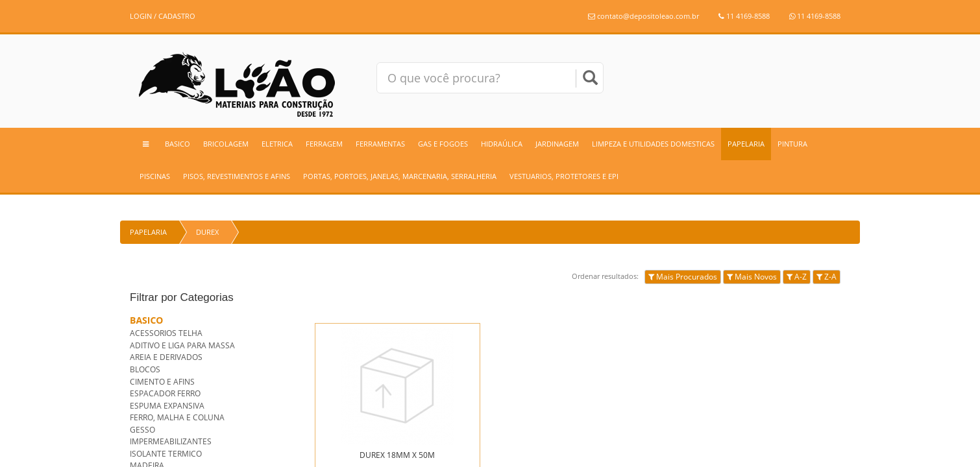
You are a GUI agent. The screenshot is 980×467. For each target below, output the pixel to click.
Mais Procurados (683, 277)
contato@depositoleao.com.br (643, 16)
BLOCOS (145, 369)
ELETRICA (277, 144)
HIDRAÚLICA (502, 144)
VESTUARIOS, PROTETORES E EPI (564, 176)
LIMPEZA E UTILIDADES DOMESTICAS (653, 144)
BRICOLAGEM (226, 144)
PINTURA (792, 144)
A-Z (797, 277)
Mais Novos (752, 277)
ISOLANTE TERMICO (166, 454)
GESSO (142, 430)
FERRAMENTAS (380, 144)
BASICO (178, 144)
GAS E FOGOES (443, 144)
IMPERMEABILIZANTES (171, 441)
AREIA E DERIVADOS (166, 357)
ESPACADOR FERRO (165, 393)
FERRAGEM (324, 144)
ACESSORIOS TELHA (166, 333)
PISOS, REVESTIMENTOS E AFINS (237, 176)
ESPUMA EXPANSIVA (167, 406)
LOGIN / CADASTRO (163, 16)
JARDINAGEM (557, 144)
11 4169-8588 (744, 16)
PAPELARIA (746, 144)
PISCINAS (155, 176)
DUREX (207, 232)
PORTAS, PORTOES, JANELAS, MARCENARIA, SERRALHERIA (400, 176)
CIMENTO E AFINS (162, 382)
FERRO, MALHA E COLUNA (177, 417)
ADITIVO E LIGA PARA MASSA (182, 345)
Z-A (827, 277)
